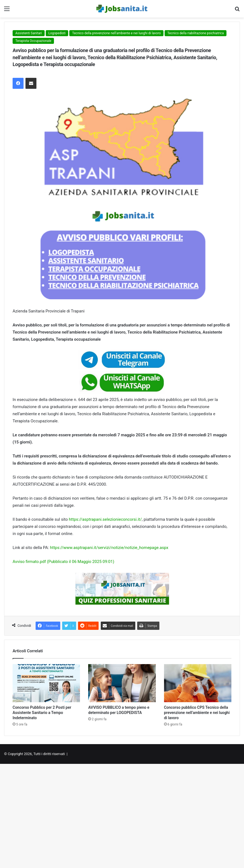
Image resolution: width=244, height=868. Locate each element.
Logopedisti (57, 33)
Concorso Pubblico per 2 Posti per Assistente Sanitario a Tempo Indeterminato (42, 713)
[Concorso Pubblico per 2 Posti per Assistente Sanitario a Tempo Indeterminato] (46, 683)
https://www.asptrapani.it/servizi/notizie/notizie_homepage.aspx (109, 548)
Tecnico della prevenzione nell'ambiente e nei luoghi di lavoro (116, 33)
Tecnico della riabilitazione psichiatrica (196, 33)
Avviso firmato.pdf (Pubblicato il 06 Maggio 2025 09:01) (63, 562)
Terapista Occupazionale (33, 41)
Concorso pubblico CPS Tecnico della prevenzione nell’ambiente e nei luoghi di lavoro (197, 713)
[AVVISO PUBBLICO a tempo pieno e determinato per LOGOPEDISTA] (122, 683)
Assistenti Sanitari (29, 33)
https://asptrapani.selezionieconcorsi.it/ (105, 519)
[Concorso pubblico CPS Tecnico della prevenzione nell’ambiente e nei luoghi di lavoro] (198, 683)
